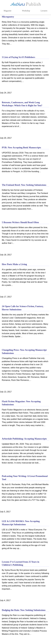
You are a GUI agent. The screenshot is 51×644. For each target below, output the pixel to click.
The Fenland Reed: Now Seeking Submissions (24, 185)
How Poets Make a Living (14, 264)
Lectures (44, 11)
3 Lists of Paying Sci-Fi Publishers (18, 57)
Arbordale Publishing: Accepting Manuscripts (24, 439)
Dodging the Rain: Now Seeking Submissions (24, 610)
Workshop (26, 11)
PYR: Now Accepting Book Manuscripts (21, 147)
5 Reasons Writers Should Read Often (20, 222)
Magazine (8, 11)
